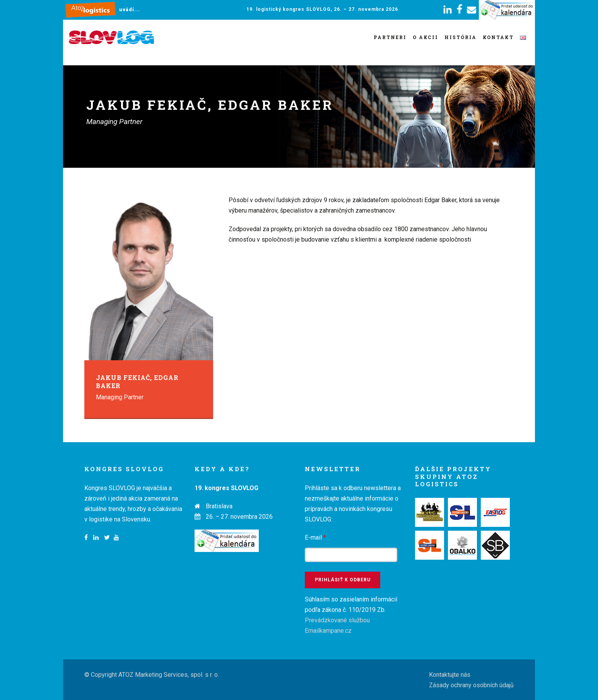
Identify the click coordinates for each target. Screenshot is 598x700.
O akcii (425, 37)
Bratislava (219, 506)
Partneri (390, 37)
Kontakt (498, 37)
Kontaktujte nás (450, 675)
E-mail (315, 537)
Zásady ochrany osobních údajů (471, 685)
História (460, 37)
